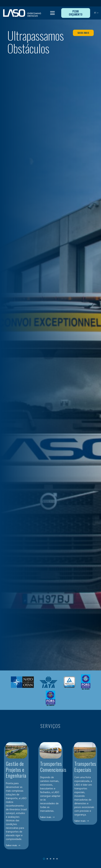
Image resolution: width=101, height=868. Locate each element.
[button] (53, 13)
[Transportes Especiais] (85, 798)
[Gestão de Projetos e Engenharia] (16, 798)
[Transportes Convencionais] (51, 798)
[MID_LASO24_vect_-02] (22, 13)
